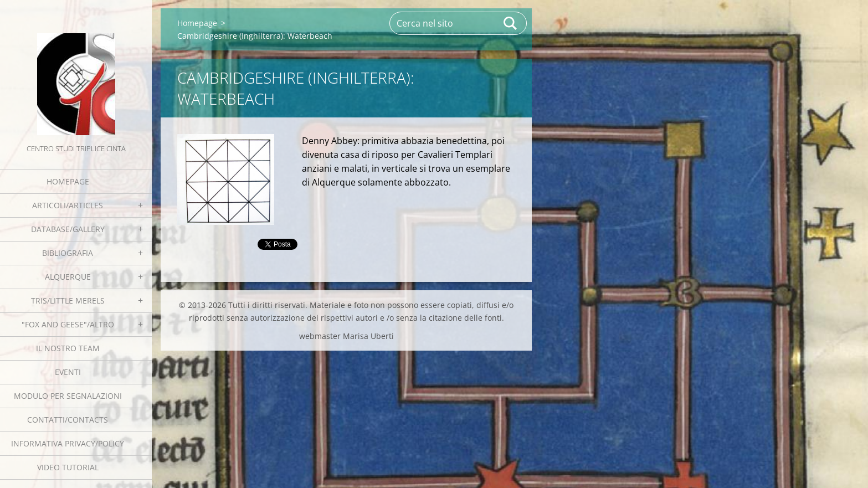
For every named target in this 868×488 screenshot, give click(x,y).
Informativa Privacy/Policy (68, 443)
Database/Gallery (68, 229)
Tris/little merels (68, 300)
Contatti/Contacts (68, 420)
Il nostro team (68, 348)
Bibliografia (68, 253)
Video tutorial (68, 467)
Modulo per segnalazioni (68, 396)
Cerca (511, 23)
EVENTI (68, 372)
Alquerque (68, 277)
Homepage (68, 181)
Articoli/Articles (68, 205)
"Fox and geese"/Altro (68, 324)
